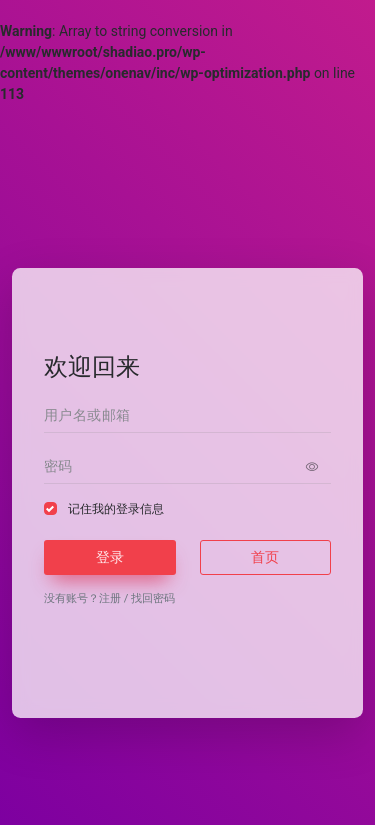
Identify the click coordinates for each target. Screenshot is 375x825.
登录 (110, 557)
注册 (110, 598)
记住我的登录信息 (116, 509)
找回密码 (153, 598)
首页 (265, 557)
